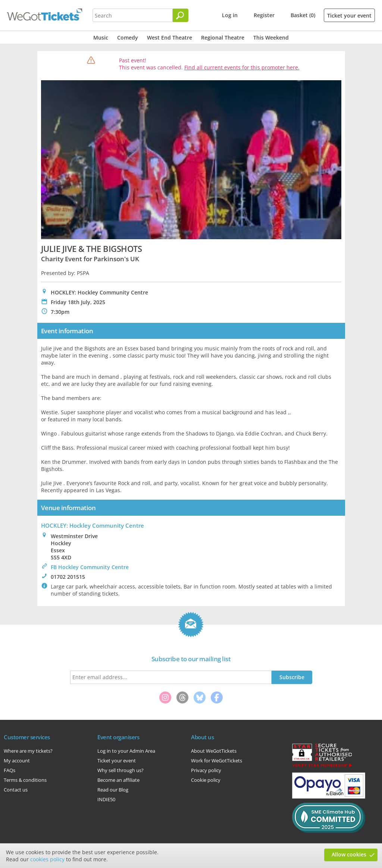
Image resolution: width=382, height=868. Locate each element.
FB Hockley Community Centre (90, 567)
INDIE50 (106, 799)
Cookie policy (206, 780)
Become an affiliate (118, 780)
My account (17, 761)
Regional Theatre (223, 38)
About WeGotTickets (214, 751)
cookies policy (47, 859)
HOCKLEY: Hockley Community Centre (93, 525)
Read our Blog (113, 790)
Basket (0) (303, 15)
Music (101, 38)
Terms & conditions (25, 780)
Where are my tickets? (28, 751)
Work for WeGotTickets (217, 761)
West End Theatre (170, 38)
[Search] (181, 15)
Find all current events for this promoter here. (242, 67)
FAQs (10, 770)
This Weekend (271, 38)
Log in (230, 15)
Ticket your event (349, 15)
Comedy (128, 38)
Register (264, 15)
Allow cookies (349, 854)
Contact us (16, 790)
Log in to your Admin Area (126, 751)
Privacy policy (206, 770)
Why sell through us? (120, 770)
